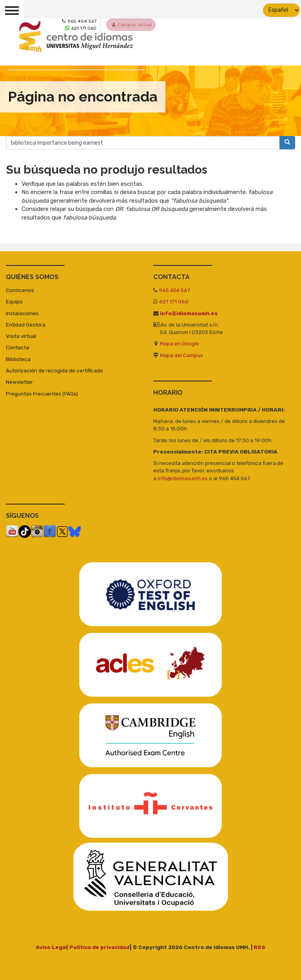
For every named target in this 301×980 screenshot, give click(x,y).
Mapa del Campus (181, 352)
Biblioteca (18, 356)
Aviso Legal (51, 944)
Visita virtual (21, 333)
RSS (259, 944)
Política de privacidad (100, 944)
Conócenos (20, 287)
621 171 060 (174, 299)
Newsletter (19, 379)
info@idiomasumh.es (189, 310)
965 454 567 (174, 287)
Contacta (17, 345)
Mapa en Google (180, 341)
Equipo (14, 299)
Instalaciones (22, 310)
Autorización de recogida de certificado (54, 368)
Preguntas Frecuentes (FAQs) (42, 390)
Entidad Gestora (26, 322)
